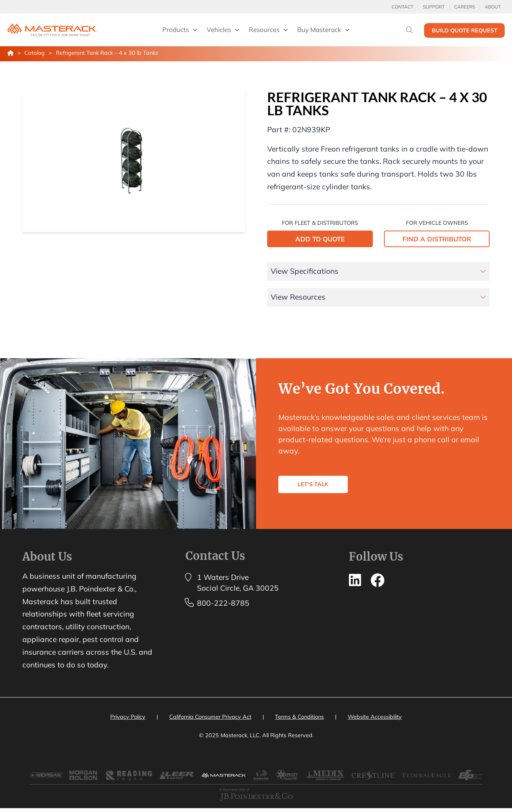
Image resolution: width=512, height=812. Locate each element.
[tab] (379, 271)
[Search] (409, 30)
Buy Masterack (323, 30)
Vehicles (223, 30)
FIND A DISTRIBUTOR (437, 239)
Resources (268, 30)
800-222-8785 (223, 603)
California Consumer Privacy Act (210, 717)
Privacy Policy (128, 717)
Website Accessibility (375, 717)
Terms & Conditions (299, 717)
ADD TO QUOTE (320, 239)
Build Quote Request (465, 30)
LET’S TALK (318, 489)
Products (180, 30)
